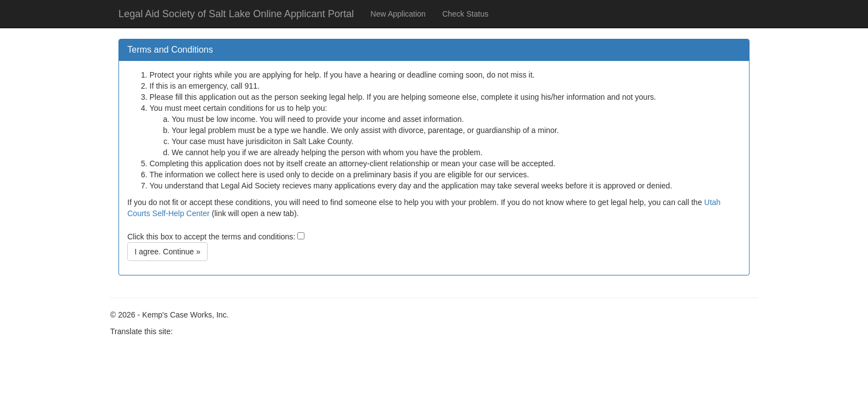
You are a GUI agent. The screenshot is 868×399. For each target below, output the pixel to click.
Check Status (465, 14)
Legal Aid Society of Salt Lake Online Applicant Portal (236, 14)
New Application (398, 14)
